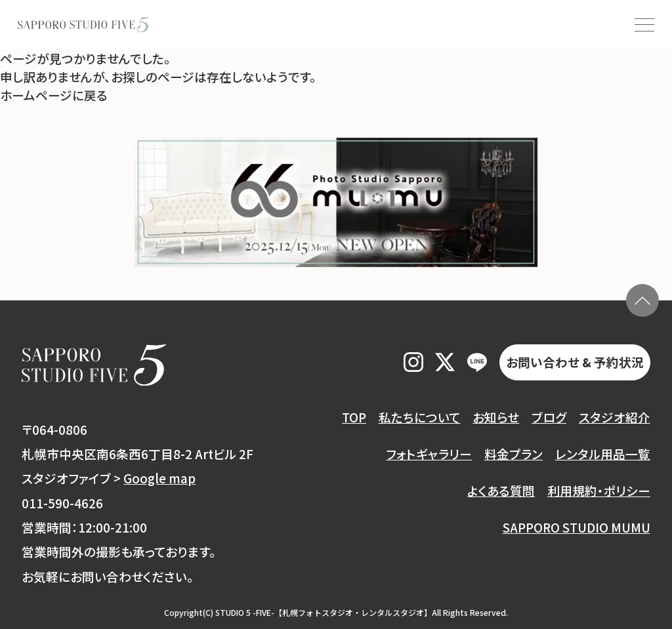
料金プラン (514, 454)
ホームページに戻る (54, 95)
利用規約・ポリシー (599, 490)
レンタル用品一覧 (603, 454)
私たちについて (420, 417)
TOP (354, 417)
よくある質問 (501, 490)
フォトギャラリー (429, 454)
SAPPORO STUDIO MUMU (577, 527)
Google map (159, 478)
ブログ (549, 417)
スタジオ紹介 (615, 417)
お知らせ (496, 417)
